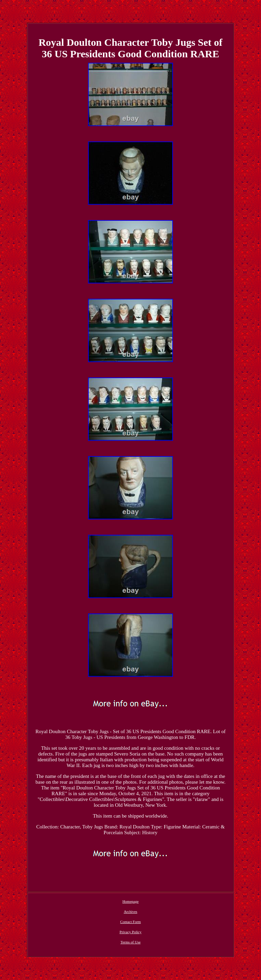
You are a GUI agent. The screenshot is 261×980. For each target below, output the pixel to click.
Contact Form (131, 922)
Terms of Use (130, 942)
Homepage (130, 901)
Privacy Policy (130, 932)
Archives (130, 912)
